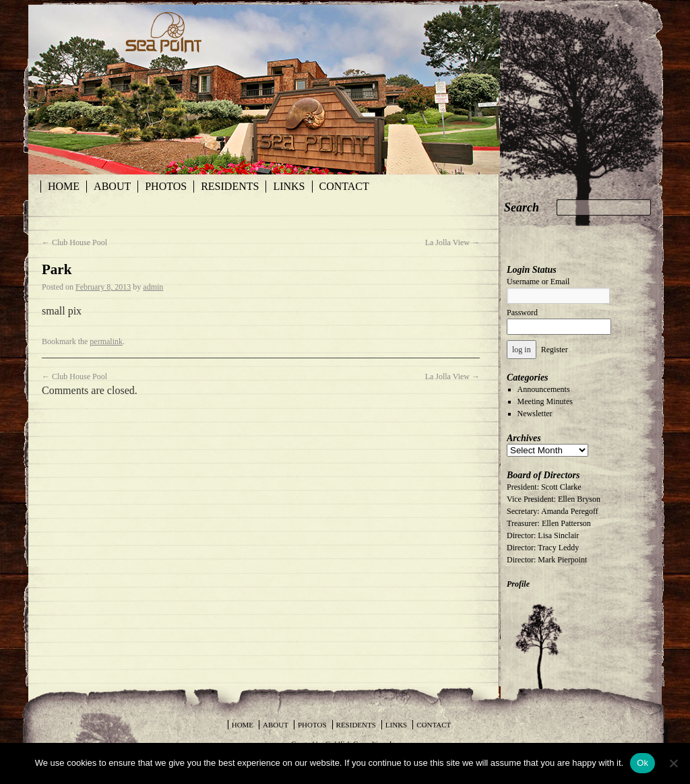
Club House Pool (74, 242)
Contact (344, 186)
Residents (230, 186)
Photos (166, 186)
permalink (106, 341)
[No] (673, 763)
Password (522, 313)
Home (64, 186)
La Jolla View (452, 242)
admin (153, 287)
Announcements (544, 389)
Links (289, 186)
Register (555, 350)
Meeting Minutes (545, 401)
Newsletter (535, 414)
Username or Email (538, 282)
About (112, 186)
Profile (518, 584)
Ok (642, 763)
